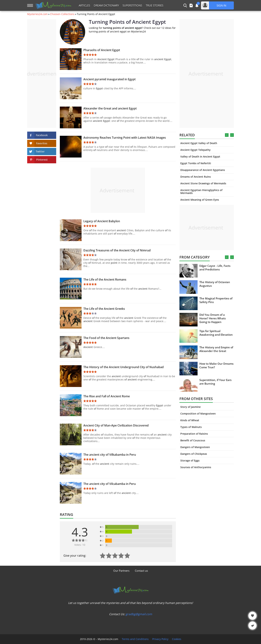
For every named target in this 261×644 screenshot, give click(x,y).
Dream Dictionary (106, 5)
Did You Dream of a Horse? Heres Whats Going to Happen (213, 318)
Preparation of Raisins (194, 434)
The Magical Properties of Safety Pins (216, 300)
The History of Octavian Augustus (215, 284)
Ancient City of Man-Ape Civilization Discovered (116, 425)
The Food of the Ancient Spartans (106, 338)
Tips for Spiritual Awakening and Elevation (216, 333)
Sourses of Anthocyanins (196, 467)
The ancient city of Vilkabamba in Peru (110, 455)
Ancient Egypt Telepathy (195, 150)
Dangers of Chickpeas (194, 454)
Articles (84, 5)
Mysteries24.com (37, 14)
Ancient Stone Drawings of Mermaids (203, 183)
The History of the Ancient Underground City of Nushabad (124, 367)
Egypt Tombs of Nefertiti (196, 163)
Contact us (141, 571)
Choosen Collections (62, 14)
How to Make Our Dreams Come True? (216, 365)
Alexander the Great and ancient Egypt (110, 108)
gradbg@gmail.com (139, 614)
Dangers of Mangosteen (195, 447)
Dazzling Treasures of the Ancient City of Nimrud (117, 250)
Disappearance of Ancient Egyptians (203, 170)
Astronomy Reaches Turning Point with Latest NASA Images (125, 138)
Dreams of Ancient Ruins (196, 177)
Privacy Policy (160, 639)
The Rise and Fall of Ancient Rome (107, 396)
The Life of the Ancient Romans (105, 279)
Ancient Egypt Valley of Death (199, 143)
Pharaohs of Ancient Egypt (102, 50)
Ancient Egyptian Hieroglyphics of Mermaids (201, 191)
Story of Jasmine (190, 407)
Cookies (177, 639)
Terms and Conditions (135, 639)
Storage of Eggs (190, 460)
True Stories (155, 5)
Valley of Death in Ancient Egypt (200, 157)
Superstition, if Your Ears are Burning (215, 382)
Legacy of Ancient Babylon (102, 221)
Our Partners (121, 571)
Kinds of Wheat (190, 420)
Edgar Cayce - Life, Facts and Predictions (215, 268)
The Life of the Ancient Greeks (104, 309)
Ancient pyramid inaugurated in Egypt (109, 79)
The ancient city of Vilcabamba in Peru (110, 484)
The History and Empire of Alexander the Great (216, 349)
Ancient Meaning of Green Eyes (200, 200)
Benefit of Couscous (193, 440)
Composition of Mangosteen (198, 414)
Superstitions (132, 5)
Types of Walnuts (191, 427)
